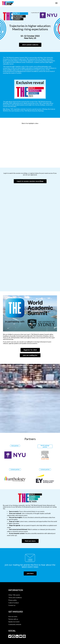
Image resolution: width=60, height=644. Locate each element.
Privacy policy (13, 600)
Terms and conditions (15, 598)
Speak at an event (14, 622)
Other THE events (14, 595)
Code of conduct (14, 603)
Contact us (12, 605)
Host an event (13, 616)
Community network (15, 624)
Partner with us (13, 619)
